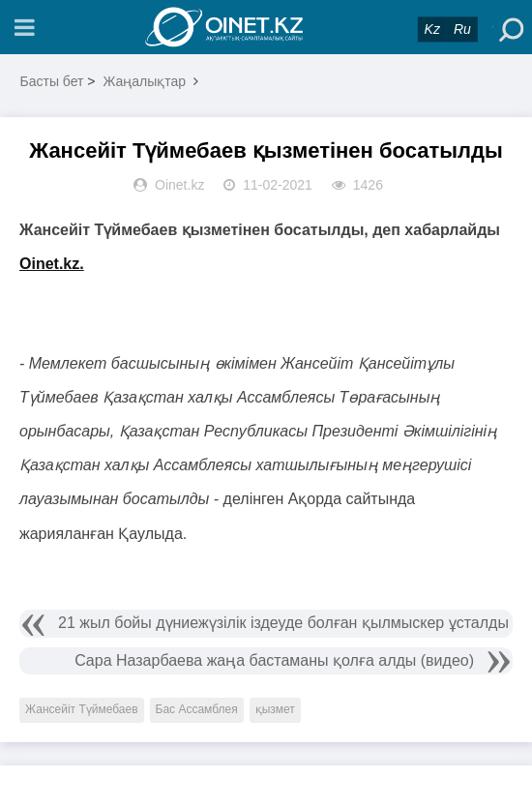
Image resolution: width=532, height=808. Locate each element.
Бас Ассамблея (197, 709)
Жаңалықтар (144, 81)
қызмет (275, 709)
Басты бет (52, 81)
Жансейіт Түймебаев (82, 709)
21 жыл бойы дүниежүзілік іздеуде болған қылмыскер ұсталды (283, 623)
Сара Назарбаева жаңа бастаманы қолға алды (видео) (274, 660)
